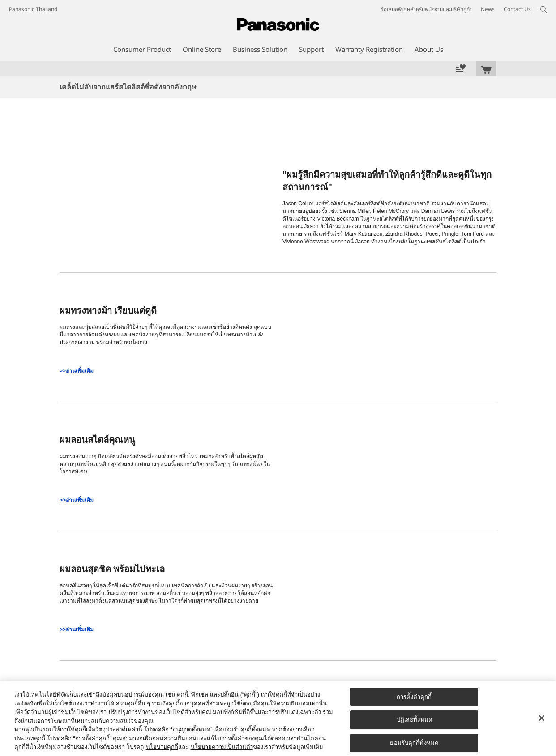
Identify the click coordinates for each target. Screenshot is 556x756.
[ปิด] (542, 718)
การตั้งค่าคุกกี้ (414, 697)
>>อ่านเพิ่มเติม (77, 371)
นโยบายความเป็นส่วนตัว (222, 747)
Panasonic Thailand (33, 9)
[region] (278, 719)
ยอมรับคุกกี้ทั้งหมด (414, 743)
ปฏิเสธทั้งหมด (414, 720)
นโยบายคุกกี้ (162, 747)
